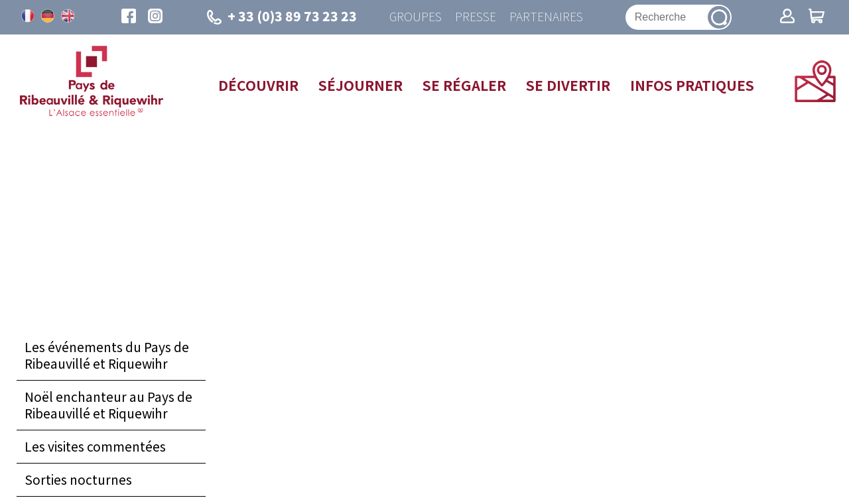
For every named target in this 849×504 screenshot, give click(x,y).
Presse (476, 17)
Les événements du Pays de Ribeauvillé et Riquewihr (107, 355)
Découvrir (258, 85)
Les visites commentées (95, 446)
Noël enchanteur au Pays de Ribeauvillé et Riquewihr (108, 405)
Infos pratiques (692, 85)
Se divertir (568, 85)
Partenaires (546, 17)
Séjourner (360, 85)
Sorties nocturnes (78, 479)
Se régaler (464, 85)
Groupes (416, 17)
